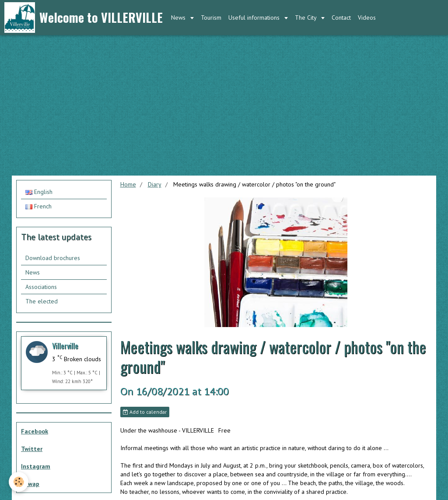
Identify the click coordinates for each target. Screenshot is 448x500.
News (179, 18)
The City (306, 18)
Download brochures (53, 258)
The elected (42, 301)
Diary (155, 184)
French (38, 206)
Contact (341, 18)
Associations (41, 287)
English (39, 192)
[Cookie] (19, 482)
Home (128, 184)
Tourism (211, 18)
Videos (367, 18)
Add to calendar (145, 412)
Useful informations (255, 18)
